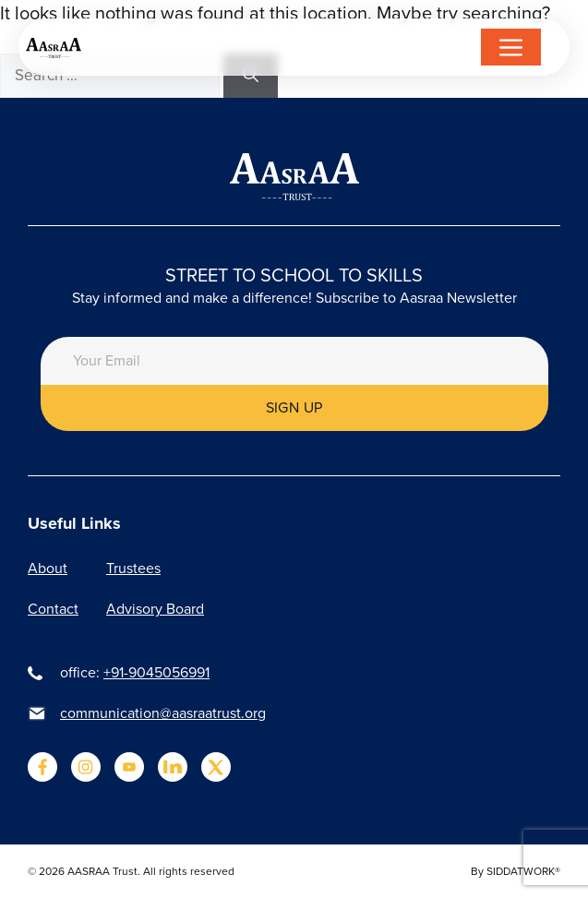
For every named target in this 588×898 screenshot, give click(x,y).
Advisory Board (155, 609)
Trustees (133, 568)
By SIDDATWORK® (516, 871)
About (48, 568)
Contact (53, 609)
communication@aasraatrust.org (163, 713)
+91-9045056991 (156, 672)
